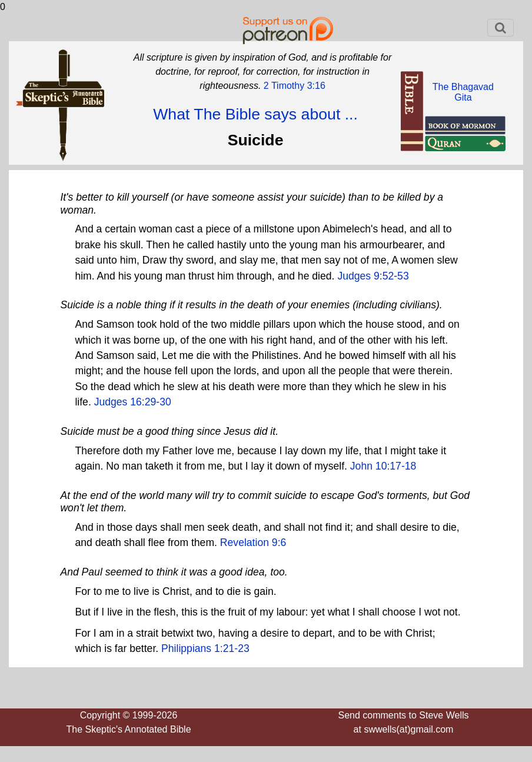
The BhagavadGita (463, 92)
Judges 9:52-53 (373, 276)
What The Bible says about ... (255, 114)
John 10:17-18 (383, 466)
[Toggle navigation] (501, 28)
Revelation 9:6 (253, 543)
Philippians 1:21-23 (205, 648)
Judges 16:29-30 (133, 402)
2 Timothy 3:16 (293, 86)
